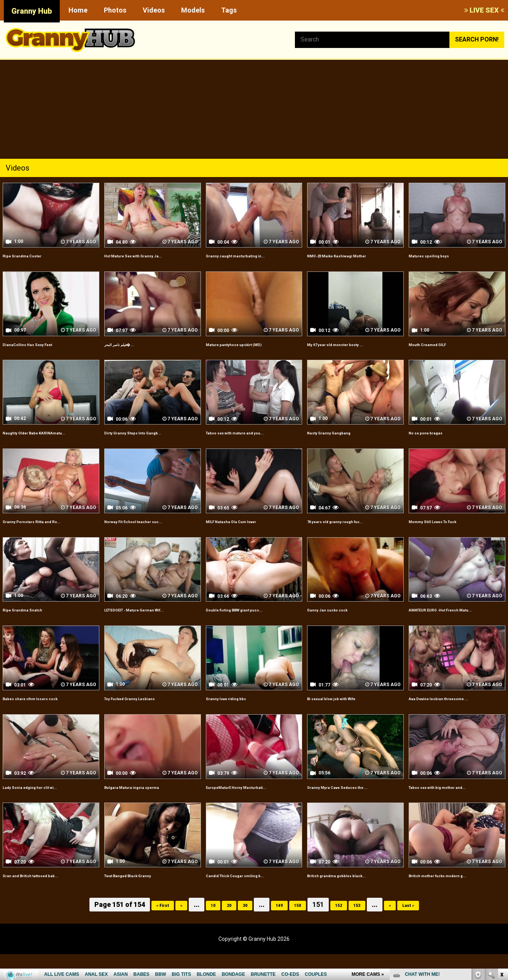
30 (239, 931)
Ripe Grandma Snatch (33, 618)
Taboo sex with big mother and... (455, 804)
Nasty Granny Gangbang (341, 432)
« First (144, 931)
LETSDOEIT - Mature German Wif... (146, 622)
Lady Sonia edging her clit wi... (46, 804)
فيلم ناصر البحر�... (129, 344)
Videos (154, 10)
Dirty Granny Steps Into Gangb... (150, 432)
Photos (115, 10)
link (501, 861)
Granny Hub (32, 11)
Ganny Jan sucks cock (339, 618)
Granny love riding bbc (238, 716)
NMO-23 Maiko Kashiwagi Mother (355, 255)
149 (277, 931)
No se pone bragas (436, 432)
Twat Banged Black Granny (143, 901)
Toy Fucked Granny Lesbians (145, 716)
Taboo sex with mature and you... (253, 432)
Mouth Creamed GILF (439, 344)
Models (193, 10)
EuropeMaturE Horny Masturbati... (236, 808)
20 (220, 931)
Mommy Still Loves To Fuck (448, 530)
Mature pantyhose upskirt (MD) (251, 344)
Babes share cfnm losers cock (47, 716)
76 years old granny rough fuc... (352, 530)
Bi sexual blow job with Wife (346, 716)
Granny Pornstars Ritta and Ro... (48, 530)
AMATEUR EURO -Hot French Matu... (450, 622)
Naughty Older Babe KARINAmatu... (31, 437)
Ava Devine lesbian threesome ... (456, 716)
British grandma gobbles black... (353, 901)
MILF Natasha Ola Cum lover (246, 530)
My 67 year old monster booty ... (353, 344)
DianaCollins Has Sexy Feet (42, 344)
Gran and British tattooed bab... (47, 901)
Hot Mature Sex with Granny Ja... (151, 255)
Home (78, 10)
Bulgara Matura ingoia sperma (148, 804)
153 (368, 931)
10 (201, 931)
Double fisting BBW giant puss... (251, 618)
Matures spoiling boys (440, 255)
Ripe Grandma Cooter (34, 255)
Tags (229, 10)
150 (300, 931)
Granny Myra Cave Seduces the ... (355, 804)
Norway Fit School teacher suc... (150, 530)
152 (346, 931)
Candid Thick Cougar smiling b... (252, 901)
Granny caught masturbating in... (252, 255)
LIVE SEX (484, 10)
